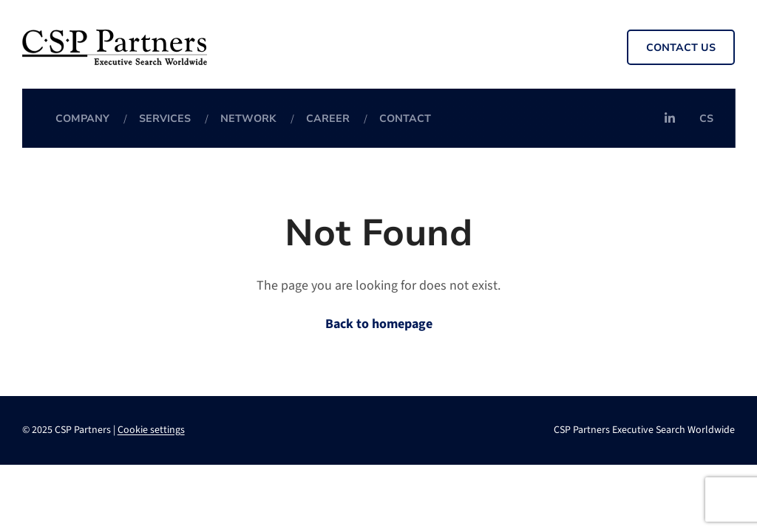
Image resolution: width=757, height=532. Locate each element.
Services (165, 119)
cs (706, 119)
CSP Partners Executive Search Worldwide (644, 430)
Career (328, 119)
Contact (405, 119)
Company (82, 119)
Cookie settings (151, 430)
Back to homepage (379, 324)
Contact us (681, 48)
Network (248, 119)
